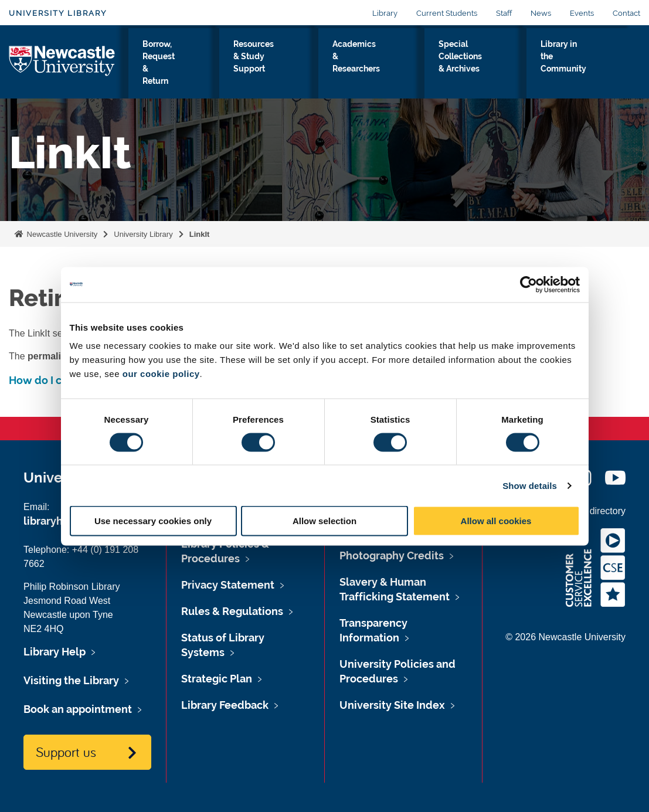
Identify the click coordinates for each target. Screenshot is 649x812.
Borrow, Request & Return (225, 71)
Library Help (55, 652)
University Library (58, 13)
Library (385, 13)
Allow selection (324, 521)
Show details (530, 485)
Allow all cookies (496, 521)
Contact (626, 13)
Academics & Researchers (403, 64)
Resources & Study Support (314, 64)
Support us (66, 752)
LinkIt (200, 234)
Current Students (447, 13)
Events (582, 13)
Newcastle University (61, 234)
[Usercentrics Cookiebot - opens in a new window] (529, 284)
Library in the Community (589, 64)
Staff (504, 13)
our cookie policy (161, 374)
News (541, 13)
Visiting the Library (149, 71)
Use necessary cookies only (153, 521)
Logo (62, 68)
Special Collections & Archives (497, 71)
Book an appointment (78, 709)
